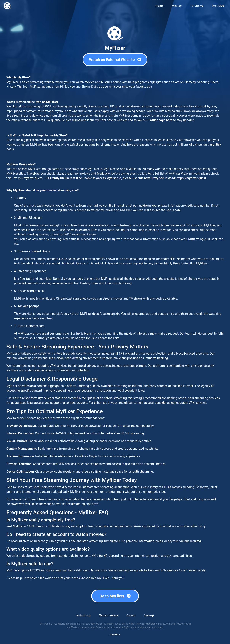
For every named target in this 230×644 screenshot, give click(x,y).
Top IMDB (218, 6)
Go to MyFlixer (115, 596)
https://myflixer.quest (191, 178)
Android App (84, 615)
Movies (177, 6)
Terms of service (109, 615)
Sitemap (149, 615)
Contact (131, 615)
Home (160, 6)
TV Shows (197, 6)
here (169, 120)
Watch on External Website (115, 60)
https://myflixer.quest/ (28, 178)
